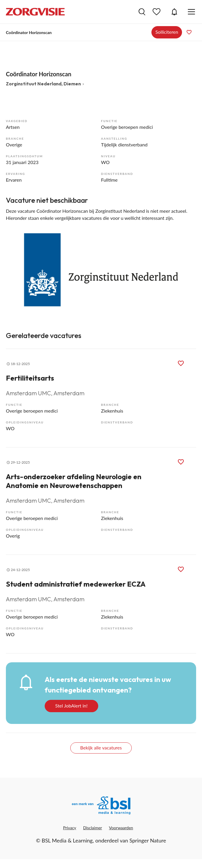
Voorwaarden (121, 828)
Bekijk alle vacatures (101, 748)
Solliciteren (167, 32)
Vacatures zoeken (142, 12)
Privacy (70, 828)
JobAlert (174, 12)
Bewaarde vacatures (157, 12)
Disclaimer (93, 828)
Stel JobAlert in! (71, 706)
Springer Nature (148, 840)
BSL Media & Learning (67, 840)
